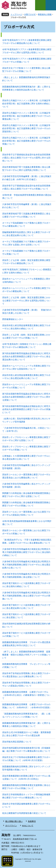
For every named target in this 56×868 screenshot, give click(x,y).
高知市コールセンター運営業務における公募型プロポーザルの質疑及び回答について (26, 513)
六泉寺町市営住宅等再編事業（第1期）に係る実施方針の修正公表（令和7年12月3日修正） (27, 178)
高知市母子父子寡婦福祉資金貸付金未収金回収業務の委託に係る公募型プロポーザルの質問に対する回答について (26, 158)
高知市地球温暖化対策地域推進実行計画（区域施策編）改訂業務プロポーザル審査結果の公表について (26, 750)
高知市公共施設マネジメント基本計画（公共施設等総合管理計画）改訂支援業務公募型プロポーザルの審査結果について (26, 116)
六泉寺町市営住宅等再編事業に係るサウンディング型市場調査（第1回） (26, 485)
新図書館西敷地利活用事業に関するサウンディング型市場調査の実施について (26, 768)
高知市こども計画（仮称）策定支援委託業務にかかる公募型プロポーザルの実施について (26, 336)
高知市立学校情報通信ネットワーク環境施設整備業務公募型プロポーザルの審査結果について (26, 796)
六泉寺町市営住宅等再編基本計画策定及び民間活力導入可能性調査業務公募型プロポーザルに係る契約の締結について (26, 552)
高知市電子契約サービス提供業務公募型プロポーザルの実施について (26, 635)
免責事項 (32, 821)
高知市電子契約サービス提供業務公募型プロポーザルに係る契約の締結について (26, 585)
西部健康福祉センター (13, 319)
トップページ (16, 14)
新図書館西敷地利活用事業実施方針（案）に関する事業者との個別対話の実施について (26, 725)
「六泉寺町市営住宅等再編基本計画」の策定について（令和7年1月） (26, 430)
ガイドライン (11, 826)
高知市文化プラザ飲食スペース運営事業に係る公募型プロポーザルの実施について (26, 70)
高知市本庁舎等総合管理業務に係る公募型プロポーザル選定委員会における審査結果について (26, 675)
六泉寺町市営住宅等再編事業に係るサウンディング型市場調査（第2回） (26, 467)
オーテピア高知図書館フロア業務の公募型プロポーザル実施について (26, 253)
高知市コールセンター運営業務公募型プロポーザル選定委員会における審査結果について (26, 476)
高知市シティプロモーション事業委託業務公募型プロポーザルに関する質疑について (26, 439)
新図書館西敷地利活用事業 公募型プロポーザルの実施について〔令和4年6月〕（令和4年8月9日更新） (27, 706)
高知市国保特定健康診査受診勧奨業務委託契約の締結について (26, 625)
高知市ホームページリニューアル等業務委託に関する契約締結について (26, 280)
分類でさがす (30, 14)
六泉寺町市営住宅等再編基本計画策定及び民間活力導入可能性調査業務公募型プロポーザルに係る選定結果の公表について (26, 565)
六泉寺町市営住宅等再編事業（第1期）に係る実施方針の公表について (27, 206)
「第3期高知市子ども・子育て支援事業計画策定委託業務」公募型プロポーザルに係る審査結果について (27, 541)
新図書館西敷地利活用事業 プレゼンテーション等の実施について (26, 666)
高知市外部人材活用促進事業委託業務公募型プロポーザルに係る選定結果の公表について (26, 377)
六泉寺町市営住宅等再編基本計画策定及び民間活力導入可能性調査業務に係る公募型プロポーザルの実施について (26, 596)
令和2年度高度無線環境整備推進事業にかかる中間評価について (27, 523)
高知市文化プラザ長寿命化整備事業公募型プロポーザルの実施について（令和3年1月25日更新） (26, 759)
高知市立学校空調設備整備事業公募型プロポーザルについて (26, 805)
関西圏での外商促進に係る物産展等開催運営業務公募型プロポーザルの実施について (26, 504)
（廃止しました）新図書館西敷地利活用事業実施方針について (26, 79)
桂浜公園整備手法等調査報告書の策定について (24, 813)
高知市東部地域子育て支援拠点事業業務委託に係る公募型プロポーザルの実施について (26, 215)
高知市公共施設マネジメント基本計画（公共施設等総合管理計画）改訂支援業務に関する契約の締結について (26, 104)
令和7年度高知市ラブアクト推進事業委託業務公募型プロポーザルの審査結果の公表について (27, 42)
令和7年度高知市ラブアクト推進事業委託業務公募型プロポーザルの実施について (27, 60)
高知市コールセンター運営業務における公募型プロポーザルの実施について (26, 532)
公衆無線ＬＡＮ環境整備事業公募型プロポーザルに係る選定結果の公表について (26, 458)
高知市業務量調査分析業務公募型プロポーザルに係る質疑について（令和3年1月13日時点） (26, 777)
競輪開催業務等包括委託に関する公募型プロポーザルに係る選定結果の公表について (26, 234)
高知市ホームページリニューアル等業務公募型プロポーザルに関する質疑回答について (26, 367)
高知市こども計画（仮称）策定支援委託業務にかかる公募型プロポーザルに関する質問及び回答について (26, 301)
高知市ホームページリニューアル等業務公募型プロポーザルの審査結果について (26, 290)
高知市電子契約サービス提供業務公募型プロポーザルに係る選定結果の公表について (26, 607)
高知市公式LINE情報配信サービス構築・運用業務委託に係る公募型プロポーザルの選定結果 (27, 734)
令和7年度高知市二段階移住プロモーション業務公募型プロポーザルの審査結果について (27, 346)
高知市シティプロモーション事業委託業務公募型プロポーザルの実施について (26, 448)
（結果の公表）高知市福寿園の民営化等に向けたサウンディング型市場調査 (26, 420)
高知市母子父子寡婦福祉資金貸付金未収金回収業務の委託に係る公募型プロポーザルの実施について (26, 187)
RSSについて (28, 826)
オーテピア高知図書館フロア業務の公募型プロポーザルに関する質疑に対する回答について (26, 243)
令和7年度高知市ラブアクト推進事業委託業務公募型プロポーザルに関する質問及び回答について (27, 51)
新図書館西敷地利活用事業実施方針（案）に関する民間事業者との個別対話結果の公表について (26, 88)
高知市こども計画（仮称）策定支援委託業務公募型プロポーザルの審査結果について (26, 262)
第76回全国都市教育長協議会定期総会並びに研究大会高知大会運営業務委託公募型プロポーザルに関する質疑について (26, 397)
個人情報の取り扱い (14, 821)
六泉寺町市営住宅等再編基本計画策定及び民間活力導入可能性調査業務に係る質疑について (26, 576)
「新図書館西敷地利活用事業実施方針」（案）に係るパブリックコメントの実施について (26, 715)
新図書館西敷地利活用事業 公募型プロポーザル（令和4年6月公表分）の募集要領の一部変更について (26, 695)
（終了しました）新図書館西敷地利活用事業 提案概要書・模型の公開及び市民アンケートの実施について (26, 655)
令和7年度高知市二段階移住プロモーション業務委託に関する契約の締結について (27, 271)
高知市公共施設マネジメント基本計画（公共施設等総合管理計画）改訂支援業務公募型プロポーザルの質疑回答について (26, 128)
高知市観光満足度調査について (17, 742)
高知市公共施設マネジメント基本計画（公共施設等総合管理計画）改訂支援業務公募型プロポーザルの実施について (26, 141)
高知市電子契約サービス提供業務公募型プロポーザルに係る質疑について (26, 616)
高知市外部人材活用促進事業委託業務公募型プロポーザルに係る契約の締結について (26, 327)
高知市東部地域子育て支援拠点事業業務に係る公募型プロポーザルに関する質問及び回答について (26, 169)
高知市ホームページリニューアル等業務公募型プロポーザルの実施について (26, 386)
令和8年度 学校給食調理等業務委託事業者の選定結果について (27, 197)
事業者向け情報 (45, 14)
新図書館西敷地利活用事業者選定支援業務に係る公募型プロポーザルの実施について (26, 787)
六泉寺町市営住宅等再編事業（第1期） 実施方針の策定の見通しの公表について (27, 312)
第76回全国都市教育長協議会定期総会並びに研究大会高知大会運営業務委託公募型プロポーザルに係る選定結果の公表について (26, 357)
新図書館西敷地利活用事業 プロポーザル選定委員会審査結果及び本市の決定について (26, 644)
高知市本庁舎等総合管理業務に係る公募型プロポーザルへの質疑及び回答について (26, 684)
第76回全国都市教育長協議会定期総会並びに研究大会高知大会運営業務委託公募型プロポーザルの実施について (26, 409)
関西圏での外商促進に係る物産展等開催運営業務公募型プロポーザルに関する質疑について (26, 495)
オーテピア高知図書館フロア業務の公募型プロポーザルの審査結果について (26, 225)
